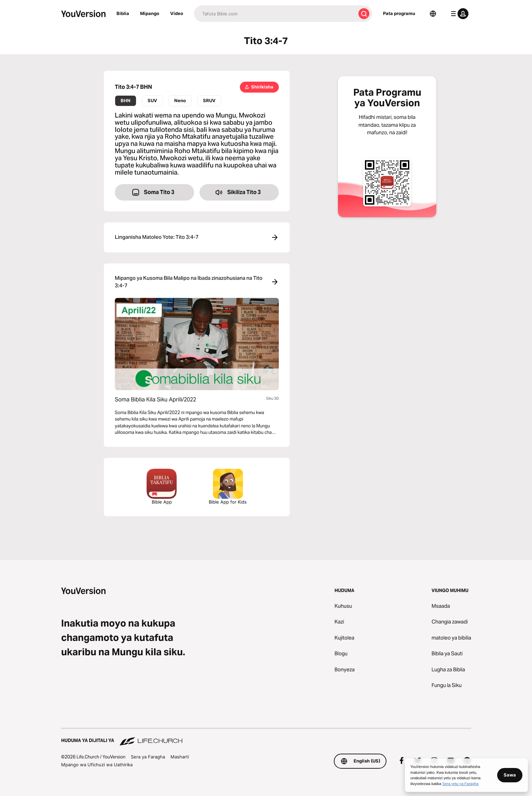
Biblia (123, 13)
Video (177, 13)
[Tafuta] (275, 14)
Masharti (180, 757)
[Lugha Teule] (433, 14)
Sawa (510, 775)
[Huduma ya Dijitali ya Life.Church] (266, 737)
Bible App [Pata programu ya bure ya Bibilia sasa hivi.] (162, 487)
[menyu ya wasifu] (458, 14)
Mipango (150, 13)
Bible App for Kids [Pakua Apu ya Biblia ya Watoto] (228, 487)
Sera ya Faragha (148, 757)
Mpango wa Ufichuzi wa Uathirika (97, 765)
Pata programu (399, 13)
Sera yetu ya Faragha (461, 784)
